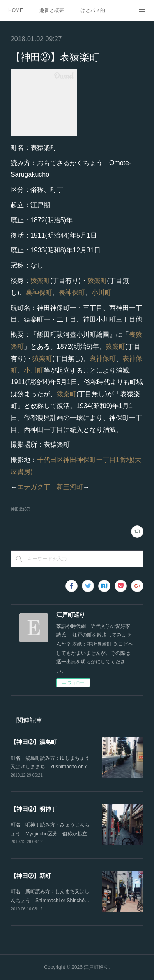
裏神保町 (39, 293)
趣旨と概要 (52, 10)
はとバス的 (93, 10)
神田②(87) (21, 509)
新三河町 (70, 487)
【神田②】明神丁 (34, 809)
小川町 (101, 293)
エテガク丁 (34, 487)
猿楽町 (40, 281)
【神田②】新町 (31, 876)
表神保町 (72, 293)
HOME (16, 10)
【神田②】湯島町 (34, 742)
